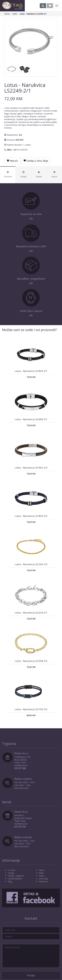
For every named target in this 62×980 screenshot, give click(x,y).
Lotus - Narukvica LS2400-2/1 (31, 419)
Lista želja (43, 879)
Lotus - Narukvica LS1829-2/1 (31, 371)
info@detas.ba (21, 765)
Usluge (11, 873)
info (31, 218)
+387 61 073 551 (20, 150)
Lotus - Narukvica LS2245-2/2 (31, 564)
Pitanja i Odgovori (16, 876)
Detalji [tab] (23, 175)
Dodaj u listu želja (36, 161)
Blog (10, 881)
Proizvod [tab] (8, 175)
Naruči (12, 161)
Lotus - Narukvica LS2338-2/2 (31, 661)
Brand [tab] (39, 175)
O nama (11, 870)
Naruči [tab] (54, 175)
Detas (7, 14)
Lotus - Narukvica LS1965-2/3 (31, 468)
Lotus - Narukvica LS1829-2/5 (31, 516)
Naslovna (43, 881)
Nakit (15, 14)
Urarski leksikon (15, 879)
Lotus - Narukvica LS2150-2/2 (31, 709)
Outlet (42, 876)
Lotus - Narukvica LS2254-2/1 (31, 613)
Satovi (42, 870)
